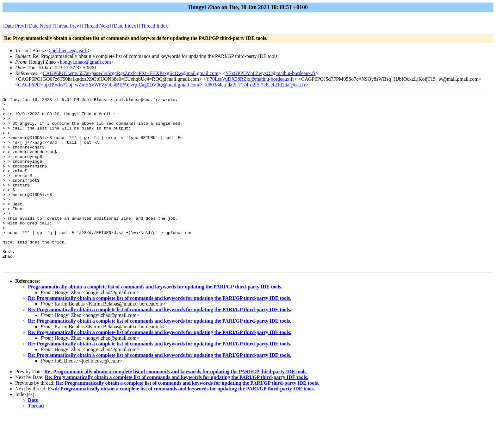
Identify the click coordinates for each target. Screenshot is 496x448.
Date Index (125, 26)
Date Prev (14, 26)
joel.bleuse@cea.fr (69, 50)
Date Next (39, 26)
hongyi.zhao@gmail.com (85, 62)
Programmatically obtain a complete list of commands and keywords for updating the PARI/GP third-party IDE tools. (155, 321)
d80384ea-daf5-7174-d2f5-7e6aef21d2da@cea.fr (256, 85)
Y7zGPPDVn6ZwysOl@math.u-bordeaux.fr (270, 73)
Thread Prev (67, 26)
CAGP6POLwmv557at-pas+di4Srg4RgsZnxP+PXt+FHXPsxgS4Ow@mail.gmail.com (130, 73)
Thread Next (96, 26)
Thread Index (154, 26)
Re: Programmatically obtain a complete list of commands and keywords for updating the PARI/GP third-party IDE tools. (159, 332)
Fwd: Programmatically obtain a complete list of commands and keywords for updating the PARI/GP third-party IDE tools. (182, 423)
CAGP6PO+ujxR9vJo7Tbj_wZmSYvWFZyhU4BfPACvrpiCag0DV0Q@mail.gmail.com (109, 85)
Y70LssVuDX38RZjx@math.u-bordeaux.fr (250, 79)
